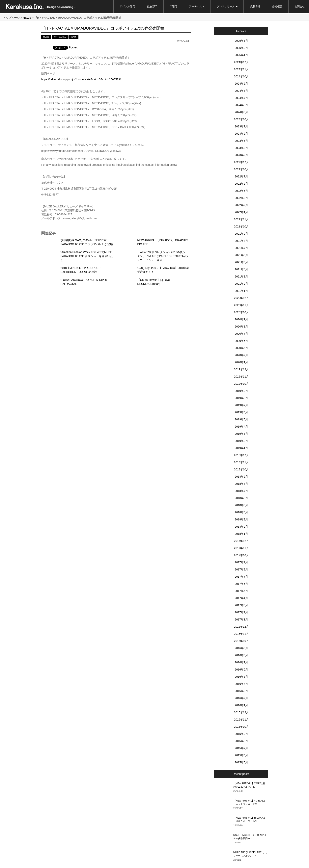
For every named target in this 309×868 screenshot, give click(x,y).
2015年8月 (241, 741)
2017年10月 (241, 555)
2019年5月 (241, 419)
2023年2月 (241, 155)
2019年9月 (241, 391)
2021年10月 (241, 226)
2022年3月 (241, 198)
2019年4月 (241, 427)
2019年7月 (241, 405)
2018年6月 (241, 498)
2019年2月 (241, 441)
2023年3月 (241, 148)
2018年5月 (241, 505)
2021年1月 (241, 291)
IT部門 (173, 6)
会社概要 (277, 6)
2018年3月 (241, 519)
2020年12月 (241, 298)
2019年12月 (241, 369)
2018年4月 (241, 512)
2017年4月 (241, 598)
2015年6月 (241, 755)
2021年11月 (241, 219)
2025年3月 (241, 41)
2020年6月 (241, 341)
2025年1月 (241, 55)
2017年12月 (241, 541)
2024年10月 (241, 76)
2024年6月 (241, 105)
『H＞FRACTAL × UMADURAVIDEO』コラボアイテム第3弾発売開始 (103, 28)
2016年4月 (241, 684)
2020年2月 (241, 355)
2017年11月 (241, 548)
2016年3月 (241, 691)
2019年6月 (241, 412)
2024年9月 (241, 84)
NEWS (27, 18)
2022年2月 (241, 205)
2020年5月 (241, 348)
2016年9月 (241, 648)
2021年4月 (241, 269)
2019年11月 (241, 377)
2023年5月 (241, 141)
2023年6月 (241, 134)
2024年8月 (241, 91)
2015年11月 (241, 720)
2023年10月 (241, 119)
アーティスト (197, 6)
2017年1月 (241, 619)
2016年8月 (241, 655)
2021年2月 (241, 284)
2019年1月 (241, 448)
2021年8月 (241, 241)
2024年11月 (241, 69)
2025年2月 (241, 48)
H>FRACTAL (60, 37)
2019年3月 (241, 434)
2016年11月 (241, 634)
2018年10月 (241, 469)
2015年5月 (241, 762)
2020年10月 (241, 312)
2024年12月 (241, 62)
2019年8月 (241, 398)
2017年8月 (241, 569)
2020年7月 (241, 334)
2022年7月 (241, 176)
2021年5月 (241, 262)
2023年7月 (241, 126)
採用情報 (255, 6)
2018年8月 (241, 484)
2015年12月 (241, 712)
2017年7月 (241, 577)
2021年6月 (241, 255)
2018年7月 (241, 491)
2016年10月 (241, 641)
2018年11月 (241, 462)
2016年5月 (241, 677)
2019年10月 (241, 384)
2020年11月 (241, 305)
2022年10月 (241, 169)
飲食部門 (152, 6)
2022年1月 (241, 212)
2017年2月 (241, 612)
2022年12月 (241, 162)
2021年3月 (241, 276)
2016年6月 (241, 670)
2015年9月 (241, 734)
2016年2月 (241, 698)
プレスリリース (227, 6)
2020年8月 (241, 327)
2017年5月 (241, 591)
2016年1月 (241, 705)
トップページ (11, 18)
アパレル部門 (127, 6)
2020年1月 (241, 362)
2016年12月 (241, 627)
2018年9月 (241, 477)
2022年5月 (241, 191)
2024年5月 (241, 112)
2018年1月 (241, 534)
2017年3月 (241, 605)
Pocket (73, 47)
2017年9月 (241, 562)
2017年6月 (241, 584)
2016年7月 (241, 662)
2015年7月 (241, 748)
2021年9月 (241, 234)
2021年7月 (241, 248)
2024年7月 (241, 98)
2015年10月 (241, 727)
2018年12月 (241, 455)
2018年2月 (241, 527)
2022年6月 (241, 184)
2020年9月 (241, 319)
